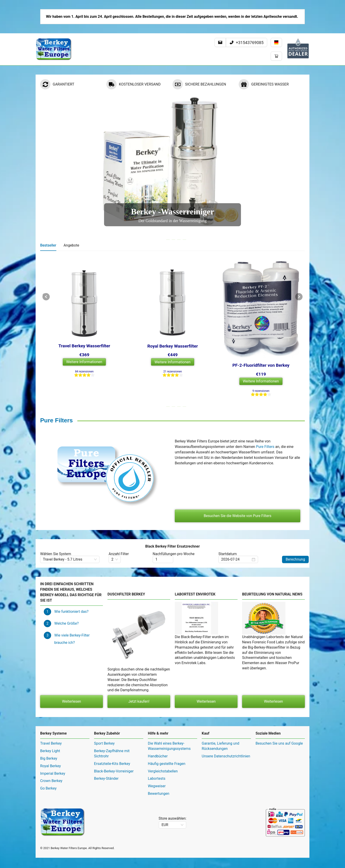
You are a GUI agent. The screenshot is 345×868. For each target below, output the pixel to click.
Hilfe (95, 70)
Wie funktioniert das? (71, 622)
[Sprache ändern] (276, 42)
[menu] (172, 70)
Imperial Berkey (53, 784)
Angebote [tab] (71, 256)
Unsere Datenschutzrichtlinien (226, 766)
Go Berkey (48, 799)
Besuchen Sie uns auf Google (279, 754)
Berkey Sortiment (70, 70)
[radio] (76, 386)
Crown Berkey (51, 791)
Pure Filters (265, 457)
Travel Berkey (51, 754)
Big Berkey (49, 769)
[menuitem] (44, 70)
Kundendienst (118, 70)
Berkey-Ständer (106, 789)
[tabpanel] (172, 341)
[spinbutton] (163, 570)
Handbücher (158, 766)
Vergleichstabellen (163, 781)
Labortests (157, 789)
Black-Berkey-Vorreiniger (114, 781)
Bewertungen (159, 804)
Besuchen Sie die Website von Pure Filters (238, 526)
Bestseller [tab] (48, 256)
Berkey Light (50, 761)
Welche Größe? (67, 634)
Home (44, 70)
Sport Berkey (104, 754)
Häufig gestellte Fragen (167, 774)
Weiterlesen (72, 712)
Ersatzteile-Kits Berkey (112, 774)
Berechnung (295, 570)
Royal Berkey (51, 776)
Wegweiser (157, 796)
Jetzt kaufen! (139, 712)
